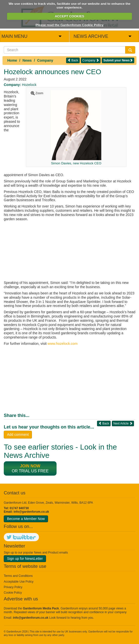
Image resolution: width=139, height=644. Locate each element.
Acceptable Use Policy (19, 582)
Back (73, 60)
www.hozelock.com (62, 344)
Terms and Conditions (18, 576)
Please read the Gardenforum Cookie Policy (69, 25)
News (27, 60)
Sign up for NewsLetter (25, 559)
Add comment (18, 435)
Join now (30, 466)
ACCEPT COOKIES (69, 16)
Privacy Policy (13, 587)
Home (12, 60)
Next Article (123, 423)
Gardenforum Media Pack (41, 608)
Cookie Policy (13, 593)
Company (45, 60)
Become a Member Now (26, 519)
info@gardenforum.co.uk (31, 512)
